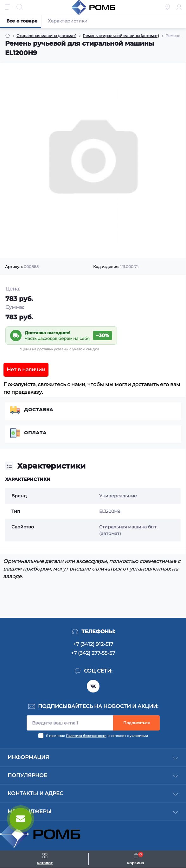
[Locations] (168, 7)
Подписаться (136, 723)
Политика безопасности (86, 736)
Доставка (39, 410)
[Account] (179, 7)
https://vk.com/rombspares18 (93, 686)
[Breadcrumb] (8, 36)
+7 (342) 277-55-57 (93, 653)
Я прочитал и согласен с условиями (97, 736)
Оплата (35, 433)
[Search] (20, 7)
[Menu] (8, 7)
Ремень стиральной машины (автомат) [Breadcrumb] (121, 36)
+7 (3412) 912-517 (93, 644)
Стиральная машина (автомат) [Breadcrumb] (46, 36)
